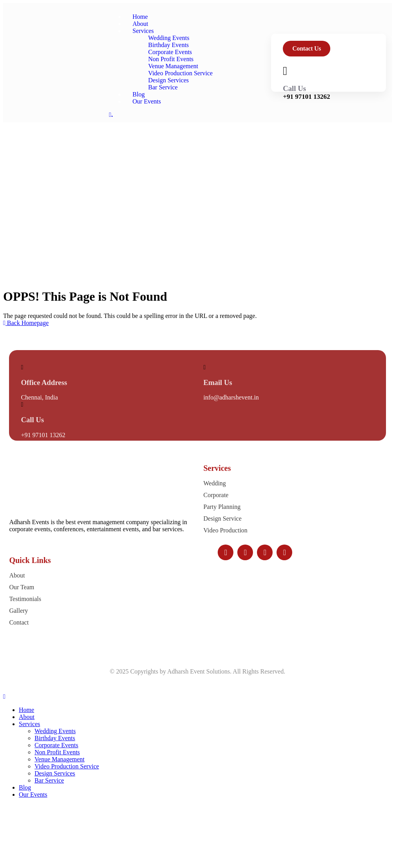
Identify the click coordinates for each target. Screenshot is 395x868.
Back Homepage (26, 323)
